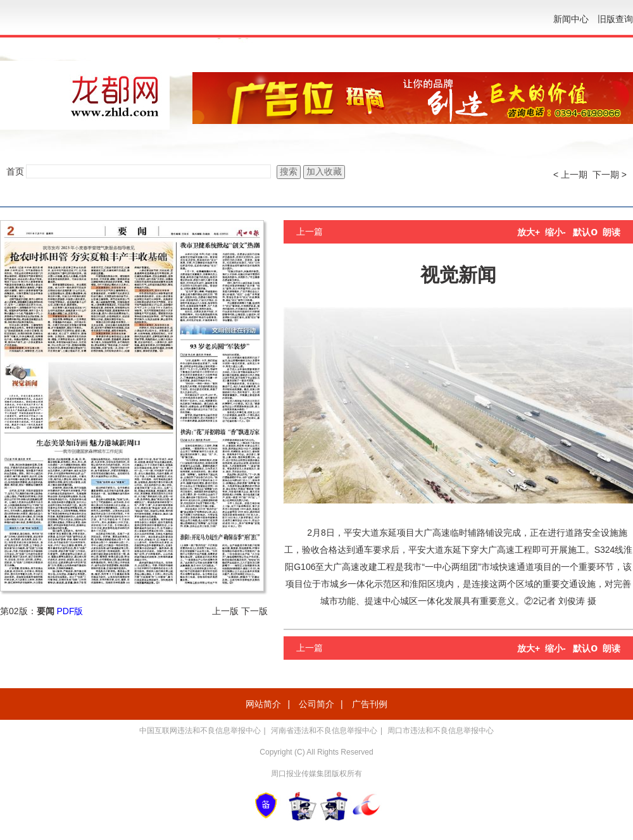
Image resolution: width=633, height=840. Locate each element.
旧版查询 (615, 19)
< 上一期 (570, 175)
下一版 (254, 611)
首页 (15, 171)
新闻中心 (571, 19)
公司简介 (316, 704)
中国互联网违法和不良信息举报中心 (200, 731)
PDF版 (70, 611)
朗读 (611, 232)
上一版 (225, 611)
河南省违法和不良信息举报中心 (324, 731)
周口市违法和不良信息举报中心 (441, 731)
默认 (585, 232)
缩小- (555, 232)
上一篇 (310, 232)
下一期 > (610, 175)
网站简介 (263, 704)
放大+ (529, 232)
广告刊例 (370, 704)
